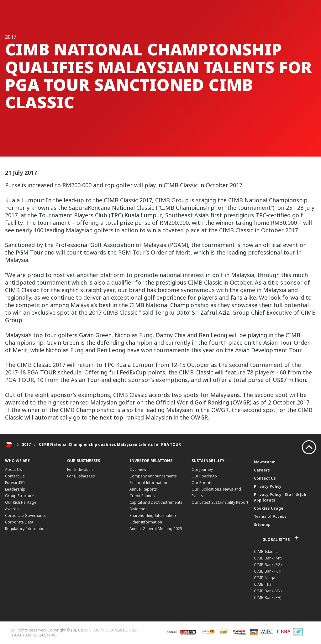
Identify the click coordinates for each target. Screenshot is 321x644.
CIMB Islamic (266, 551)
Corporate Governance (26, 515)
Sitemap (262, 525)
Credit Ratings (142, 496)
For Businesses (81, 476)
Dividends (139, 509)
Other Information (146, 522)
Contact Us (15, 476)
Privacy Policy (268, 486)
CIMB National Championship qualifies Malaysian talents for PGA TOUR (110, 444)
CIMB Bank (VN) (268, 591)
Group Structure (19, 496)
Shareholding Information (153, 515)
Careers (262, 470)
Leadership (15, 489)
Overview (138, 469)
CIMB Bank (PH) (268, 598)
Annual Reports (143, 489)
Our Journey (202, 469)
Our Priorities (204, 483)
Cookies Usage (269, 508)
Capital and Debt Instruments (156, 502)
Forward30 (15, 483)
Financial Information (148, 483)
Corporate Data (19, 522)
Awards (12, 509)
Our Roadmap (204, 476)
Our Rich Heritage (21, 502)
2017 (26, 444)
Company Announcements (153, 476)
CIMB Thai (263, 584)
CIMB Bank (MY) (268, 558)
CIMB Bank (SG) (268, 565)
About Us (13, 469)
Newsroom (265, 462)
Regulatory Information (26, 529)
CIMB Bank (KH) (268, 571)
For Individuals (80, 469)
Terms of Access (270, 516)
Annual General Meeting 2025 (156, 529)
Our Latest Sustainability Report (220, 502)
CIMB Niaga (265, 578)
